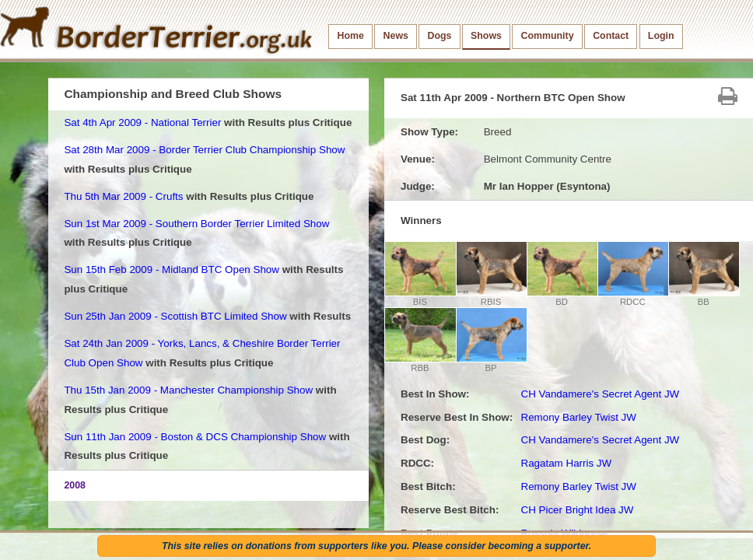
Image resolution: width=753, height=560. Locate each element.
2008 (75, 485)
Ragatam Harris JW (566, 463)
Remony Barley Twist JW (578, 417)
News (396, 36)
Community (548, 36)
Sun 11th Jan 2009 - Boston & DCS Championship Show (195, 437)
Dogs (440, 36)
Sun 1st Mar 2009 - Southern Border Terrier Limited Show (196, 224)
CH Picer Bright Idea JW (577, 510)
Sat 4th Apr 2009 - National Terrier (142, 122)
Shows (486, 36)
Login (661, 36)
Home (351, 36)
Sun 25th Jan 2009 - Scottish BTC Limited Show (175, 316)
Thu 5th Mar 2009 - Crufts (123, 196)
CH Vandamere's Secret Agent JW (600, 394)
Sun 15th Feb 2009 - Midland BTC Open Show (172, 269)
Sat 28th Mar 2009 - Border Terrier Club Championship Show (204, 150)
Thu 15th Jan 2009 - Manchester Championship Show (188, 390)
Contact (611, 36)
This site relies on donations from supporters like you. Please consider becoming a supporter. (376, 546)
